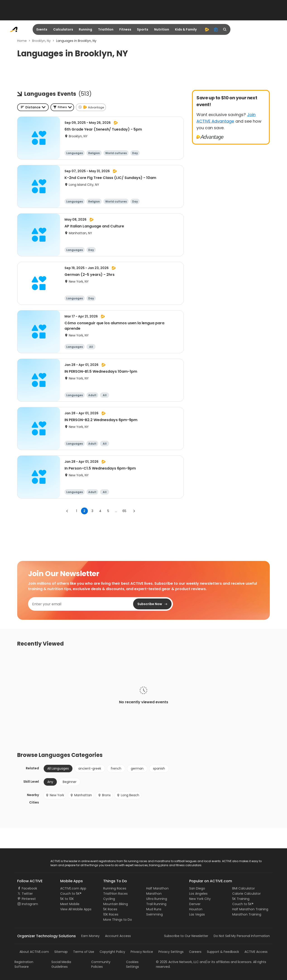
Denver (195, 904)
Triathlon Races (115, 894)
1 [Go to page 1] (77, 511)
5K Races (110, 909)
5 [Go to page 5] (108, 511)
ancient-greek (90, 768)
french (116, 768)
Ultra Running (157, 899)
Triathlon (106, 29)
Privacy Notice (142, 952)
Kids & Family (186, 29)
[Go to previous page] (67, 511)
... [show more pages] (116, 511)
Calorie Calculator (246, 894)
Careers (195, 952)
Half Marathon (157, 888)
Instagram (30, 904)
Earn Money (90, 936)
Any (50, 782)
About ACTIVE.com (34, 952)
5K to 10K (67, 899)
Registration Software (24, 964)
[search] (225, 29)
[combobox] (33, 107)
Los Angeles (198, 894)
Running (85, 29)
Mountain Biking (116, 904)
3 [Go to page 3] (92, 511)
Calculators (63, 29)
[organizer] (216, 29)
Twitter (27, 894)
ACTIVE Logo (27, 861)
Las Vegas (197, 914)
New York (55, 795)
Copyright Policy (112, 952)
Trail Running (156, 904)
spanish (159, 768)
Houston (196, 909)
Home (22, 41)
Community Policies (101, 964)
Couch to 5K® (71, 894)
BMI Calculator (244, 888)
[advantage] (207, 29)
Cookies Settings (133, 964)
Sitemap (61, 952)
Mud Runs (154, 909)
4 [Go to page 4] (100, 511)
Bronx (104, 795)
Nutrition (162, 29)
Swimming (154, 914)
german (137, 768)
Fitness (125, 29)
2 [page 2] (84, 511)
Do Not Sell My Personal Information (242, 936)
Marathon (154, 894)
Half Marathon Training (250, 909)
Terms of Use (84, 952)
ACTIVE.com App (73, 888)
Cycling (109, 899)
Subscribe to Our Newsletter (186, 936)
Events (42, 29)
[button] (62, 107)
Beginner (70, 782)
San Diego (197, 888)
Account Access (118, 936)
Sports (143, 29)
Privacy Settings (171, 952)
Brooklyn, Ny (41, 41)
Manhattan (81, 795)
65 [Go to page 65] (124, 511)
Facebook (29, 888)
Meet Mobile (70, 904)
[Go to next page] (134, 511)
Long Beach (128, 795)
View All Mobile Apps (76, 909)
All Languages (58, 768)
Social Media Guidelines (61, 964)
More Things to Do (118, 920)
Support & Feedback (223, 952)
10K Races (111, 914)
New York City (200, 899)
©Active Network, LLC (177, 962)
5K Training (241, 899)
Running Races (115, 888)
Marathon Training (247, 914)
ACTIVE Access (256, 952)
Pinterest (29, 899)
